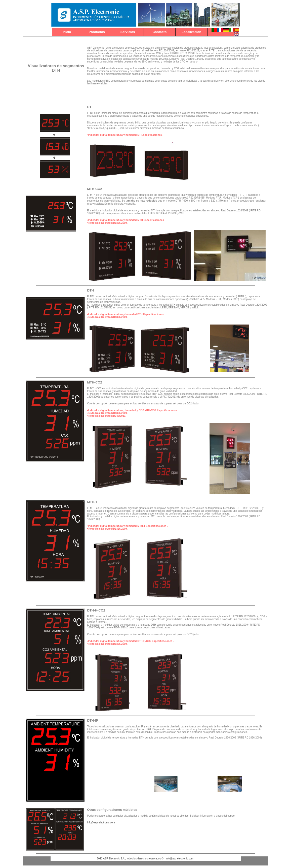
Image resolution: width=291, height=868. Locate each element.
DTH (91, 290)
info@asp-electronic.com (101, 823)
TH (92, 189)
